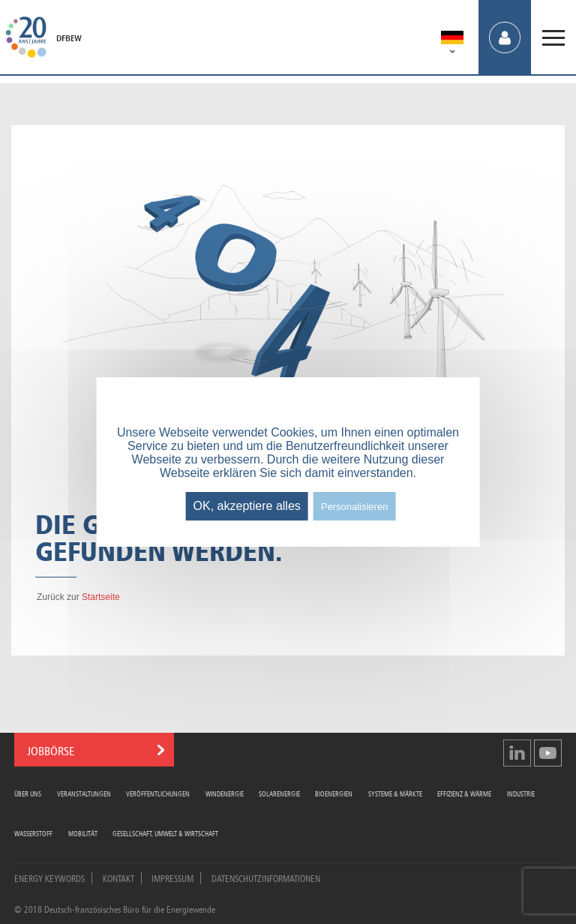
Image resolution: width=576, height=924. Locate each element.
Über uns (28, 793)
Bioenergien (334, 793)
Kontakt (118, 877)
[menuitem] (452, 40)
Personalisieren (355, 507)
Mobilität (83, 833)
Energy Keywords (49, 877)
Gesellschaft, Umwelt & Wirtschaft (165, 833)
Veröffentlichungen (158, 793)
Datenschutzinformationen (266, 877)
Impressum (172, 877)
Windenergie (225, 793)
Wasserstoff (33, 833)
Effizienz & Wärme (464, 793)
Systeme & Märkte (395, 793)
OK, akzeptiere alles (247, 506)
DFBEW (69, 38)
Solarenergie (279, 793)
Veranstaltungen (84, 793)
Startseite (101, 597)
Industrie (521, 793)
